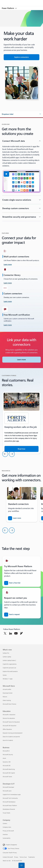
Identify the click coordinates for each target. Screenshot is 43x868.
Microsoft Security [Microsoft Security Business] (8, 755)
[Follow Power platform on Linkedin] (11, 633)
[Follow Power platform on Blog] (21, 633)
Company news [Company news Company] (7, 827)
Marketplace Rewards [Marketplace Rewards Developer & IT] (9, 809)
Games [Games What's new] (5, 675)
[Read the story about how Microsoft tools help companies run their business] (21, 449)
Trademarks (31, 857)
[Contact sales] (21, 865)
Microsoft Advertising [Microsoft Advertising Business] (9, 769)
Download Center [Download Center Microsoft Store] (8, 693)
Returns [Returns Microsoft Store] (5, 697)
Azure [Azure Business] (4, 758)
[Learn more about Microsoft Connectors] (21, 360)
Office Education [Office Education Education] (7, 729)
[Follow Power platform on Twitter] (5, 633)
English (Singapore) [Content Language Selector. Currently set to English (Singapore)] (12, 845)
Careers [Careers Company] (5, 823)
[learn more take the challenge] (8, 265)
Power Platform (8, 8)
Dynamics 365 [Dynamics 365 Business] (7, 762)
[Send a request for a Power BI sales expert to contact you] (12, 615)
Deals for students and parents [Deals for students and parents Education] (11, 737)
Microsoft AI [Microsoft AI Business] (6, 751)
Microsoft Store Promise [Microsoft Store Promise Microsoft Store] (9, 704)
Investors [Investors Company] (5, 834)
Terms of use (23, 857)
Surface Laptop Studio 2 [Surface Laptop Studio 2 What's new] (9, 660)
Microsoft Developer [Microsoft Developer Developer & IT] (8, 787)
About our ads (7, 861)
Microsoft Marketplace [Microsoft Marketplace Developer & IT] (9, 802)
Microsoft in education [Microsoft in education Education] (9, 715)
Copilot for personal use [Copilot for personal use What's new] (9, 668)
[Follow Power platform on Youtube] (16, 633)
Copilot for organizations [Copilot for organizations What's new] (10, 664)
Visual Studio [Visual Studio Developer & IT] (6, 813)
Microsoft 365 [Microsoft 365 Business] (7, 766)
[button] (21, 114)
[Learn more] (8, 283)
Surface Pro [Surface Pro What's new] (6, 653)
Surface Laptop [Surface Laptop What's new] (7, 657)
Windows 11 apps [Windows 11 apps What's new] (8, 679)
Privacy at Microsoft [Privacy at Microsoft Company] (8, 831)
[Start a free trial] (12, 583)
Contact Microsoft (8, 857)
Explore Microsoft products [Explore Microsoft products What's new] (10, 671)
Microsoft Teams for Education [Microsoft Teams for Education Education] (11, 722)
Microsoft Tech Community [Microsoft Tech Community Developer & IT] (10, 798)
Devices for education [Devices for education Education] (9, 718)
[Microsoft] (21, 2)
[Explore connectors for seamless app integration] (21, 57)
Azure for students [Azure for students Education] (8, 740)
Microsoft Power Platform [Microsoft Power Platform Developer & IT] (10, 805)
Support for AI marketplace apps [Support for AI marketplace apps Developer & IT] (12, 794)
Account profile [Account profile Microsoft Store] (7, 689)
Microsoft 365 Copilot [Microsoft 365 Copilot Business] (9, 773)
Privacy (16, 857)
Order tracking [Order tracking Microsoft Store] (7, 700)
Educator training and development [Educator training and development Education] (13, 733)
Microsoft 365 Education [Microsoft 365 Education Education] (10, 726)
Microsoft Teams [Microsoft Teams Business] (7, 777)
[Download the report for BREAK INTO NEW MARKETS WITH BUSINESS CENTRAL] (15, 518)
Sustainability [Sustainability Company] (7, 838)
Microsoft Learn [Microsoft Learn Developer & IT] (7, 791)
